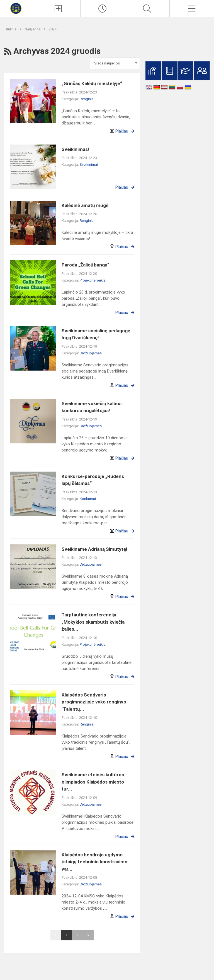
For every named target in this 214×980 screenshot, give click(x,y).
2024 (53, 29)
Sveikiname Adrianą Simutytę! (94, 549)
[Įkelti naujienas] (58, 9)
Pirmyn (88, 935)
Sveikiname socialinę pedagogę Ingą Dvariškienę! (96, 334)
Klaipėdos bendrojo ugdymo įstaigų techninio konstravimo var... (94, 862)
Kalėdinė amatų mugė (85, 205)
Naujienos (33, 29)
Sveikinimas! (75, 149)
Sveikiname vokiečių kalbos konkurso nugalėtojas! (92, 407)
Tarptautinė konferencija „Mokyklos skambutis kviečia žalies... (93, 622)
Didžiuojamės (91, 353)
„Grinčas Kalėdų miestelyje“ (92, 83)
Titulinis (11, 29)
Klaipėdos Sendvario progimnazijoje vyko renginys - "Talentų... (95, 702)
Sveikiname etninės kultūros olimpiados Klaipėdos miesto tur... (93, 782)
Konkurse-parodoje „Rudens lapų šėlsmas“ (93, 480)
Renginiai (87, 99)
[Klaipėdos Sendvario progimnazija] (18, 8)
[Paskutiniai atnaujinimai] (103, 9)
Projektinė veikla (93, 280)
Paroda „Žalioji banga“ (85, 265)
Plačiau (122, 131)
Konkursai (88, 499)
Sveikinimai (89, 164)
